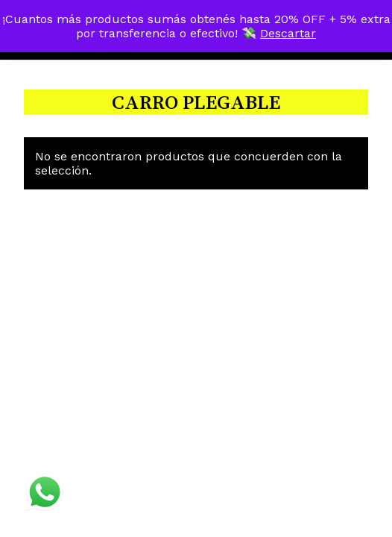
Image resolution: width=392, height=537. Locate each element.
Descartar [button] (288, 33)
